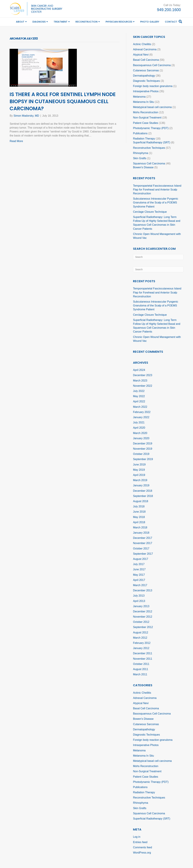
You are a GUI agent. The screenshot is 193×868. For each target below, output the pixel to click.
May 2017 (139, 575)
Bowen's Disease (143, 167)
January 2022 (141, 417)
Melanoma (139, 97)
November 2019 (143, 449)
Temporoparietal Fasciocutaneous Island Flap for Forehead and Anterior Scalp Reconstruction (157, 190)
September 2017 (143, 554)
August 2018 (141, 501)
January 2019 (141, 485)
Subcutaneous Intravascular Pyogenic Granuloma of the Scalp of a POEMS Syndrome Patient (156, 203)
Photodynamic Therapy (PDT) (151, 128)
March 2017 (140, 585)
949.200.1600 (169, 10)
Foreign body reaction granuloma (153, 86)
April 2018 (139, 522)
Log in (137, 837)
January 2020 (141, 438)
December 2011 (143, 653)
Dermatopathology (144, 76)
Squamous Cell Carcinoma (149, 163)
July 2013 (139, 596)
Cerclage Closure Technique (150, 212)
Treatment (61, 22)
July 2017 (139, 564)
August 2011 (141, 669)
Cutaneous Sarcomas (146, 70)
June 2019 (139, 465)
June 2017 (139, 569)
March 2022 (140, 407)
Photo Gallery (150, 22)
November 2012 (143, 617)
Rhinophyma (141, 153)
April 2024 (139, 370)
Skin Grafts (140, 158)
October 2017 (141, 549)
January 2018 (141, 533)
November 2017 (143, 543)
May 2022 (139, 396)
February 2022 (142, 412)
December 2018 (143, 491)
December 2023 (143, 375)
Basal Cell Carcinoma (146, 60)
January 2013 (141, 606)
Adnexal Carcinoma (145, 49)
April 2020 (139, 428)
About (20, 22)
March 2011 (140, 674)
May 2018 (139, 517)
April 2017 (139, 580)
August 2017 (141, 559)
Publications (140, 133)
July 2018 (139, 506)
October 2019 (141, 454)
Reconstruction (86, 22)
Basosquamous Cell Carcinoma (152, 65)
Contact (171, 22)
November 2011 (143, 659)
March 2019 (140, 480)
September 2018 (143, 496)
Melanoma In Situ (143, 102)
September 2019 (143, 459)
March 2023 (140, 381)
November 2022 (143, 386)
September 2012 (143, 627)
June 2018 (139, 512)
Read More (16, 141)
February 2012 (142, 643)
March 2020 (140, 433)
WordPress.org (142, 853)
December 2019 (143, 444)
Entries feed (140, 842)
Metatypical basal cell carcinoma (152, 107)
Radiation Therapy (144, 139)
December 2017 (143, 538)
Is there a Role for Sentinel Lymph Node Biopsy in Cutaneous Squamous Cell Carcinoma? (63, 101)
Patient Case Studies (146, 123)
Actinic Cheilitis (142, 44)
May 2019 (139, 470)
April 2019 (139, 475)
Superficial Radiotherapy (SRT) (152, 142)
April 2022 (139, 401)
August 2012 (141, 632)
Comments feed (142, 847)
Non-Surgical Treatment (147, 118)
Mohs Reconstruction (146, 112)
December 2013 (143, 590)
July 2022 (139, 391)
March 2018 (140, 527)
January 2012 (141, 648)
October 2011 (141, 664)
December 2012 (143, 611)
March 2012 (140, 638)
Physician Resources (119, 22)
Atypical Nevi (141, 55)
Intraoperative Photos (146, 91)
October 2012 (141, 622)
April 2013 (139, 601)
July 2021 (139, 422)
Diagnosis (39, 22)
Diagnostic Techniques (146, 81)
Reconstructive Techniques (149, 148)
